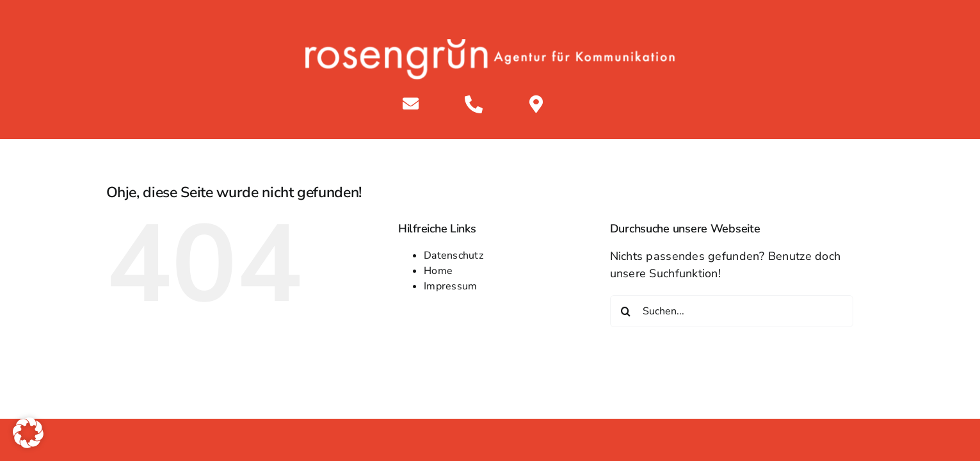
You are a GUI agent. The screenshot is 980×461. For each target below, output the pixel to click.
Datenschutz (454, 255)
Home (438, 271)
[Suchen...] (732, 311)
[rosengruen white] (490, 45)
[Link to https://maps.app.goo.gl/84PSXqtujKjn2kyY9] (536, 104)
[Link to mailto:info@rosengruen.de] (411, 103)
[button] (28, 433)
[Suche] (626, 311)
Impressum (450, 286)
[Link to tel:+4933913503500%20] (474, 104)
